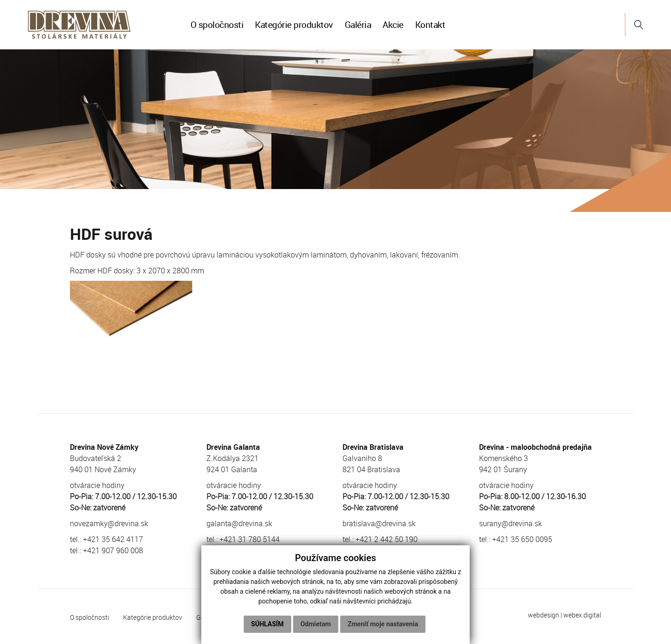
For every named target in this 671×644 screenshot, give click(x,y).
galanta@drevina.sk (239, 523)
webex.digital (582, 615)
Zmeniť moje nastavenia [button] (383, 624)
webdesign (544, 615)
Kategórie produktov (294, 24)
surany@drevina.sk (510, 523)
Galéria (358, 24)
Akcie (393, 24)
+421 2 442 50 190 (387, 539)
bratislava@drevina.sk (379, 523)
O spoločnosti (217, 24)
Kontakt (430, 24)
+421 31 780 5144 (250, 539)
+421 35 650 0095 (522, 539)
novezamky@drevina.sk (109, 523)
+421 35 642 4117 (113, 539)
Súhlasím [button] (267, 624)
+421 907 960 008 (113, 550)
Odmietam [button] (316, 624)
